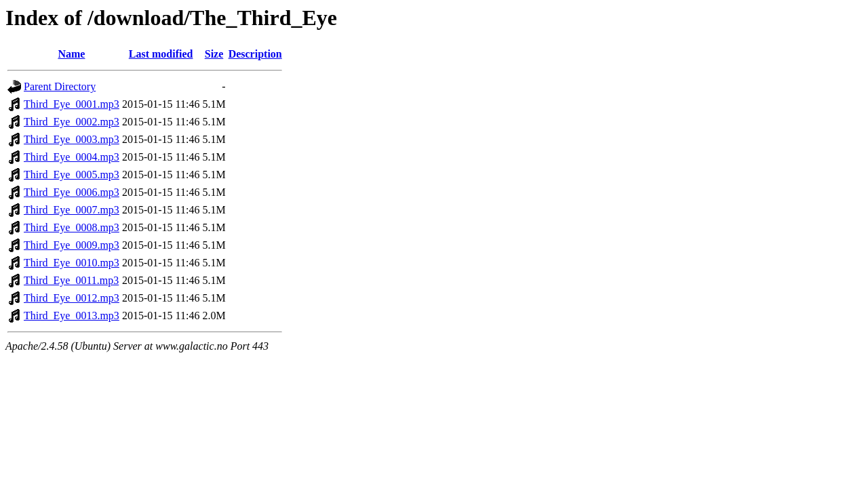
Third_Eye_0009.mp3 (72, 245)
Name (71, 54)
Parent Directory (60, 86)
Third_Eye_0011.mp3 (71, 280)
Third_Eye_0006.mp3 (72, 192)
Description (255, 54)
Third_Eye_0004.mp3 (72, 157)
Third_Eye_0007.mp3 (72, 210)
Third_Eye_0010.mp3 (72, 263)
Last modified (161, 54)
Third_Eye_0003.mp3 (72, 139)
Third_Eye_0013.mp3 (72, 316)
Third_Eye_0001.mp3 (72, 104)
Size (214, 54)
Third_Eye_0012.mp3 (72, 298)
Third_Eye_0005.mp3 (72, 175)
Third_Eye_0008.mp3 (72, 227)
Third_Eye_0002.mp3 (72, 122)
